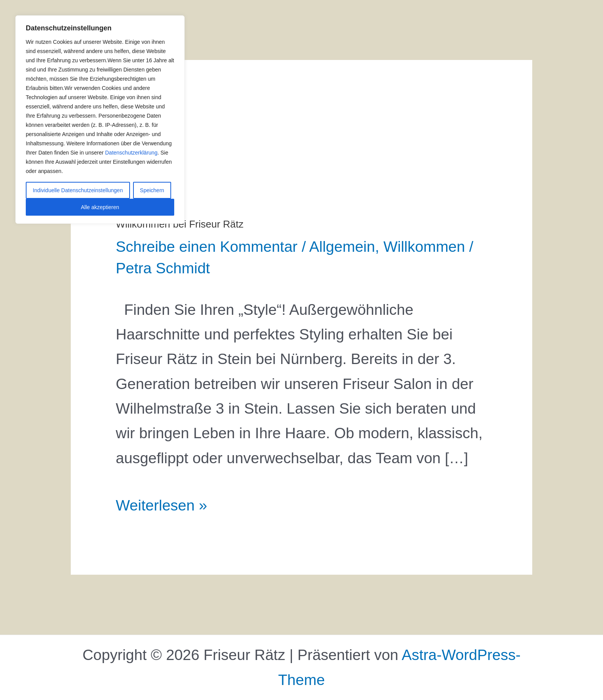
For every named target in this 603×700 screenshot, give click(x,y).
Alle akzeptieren (100, 207)
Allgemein (342, 247)
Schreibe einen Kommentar (207, 247)
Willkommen (424, 247)
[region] (100, 120)
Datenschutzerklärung (131, 153)
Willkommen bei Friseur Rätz (180, 224)
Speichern (152, 190)
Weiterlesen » (162, 503)
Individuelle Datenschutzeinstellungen (78, 190)
